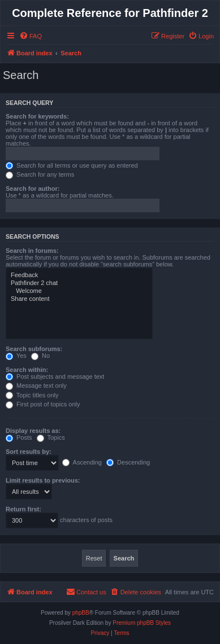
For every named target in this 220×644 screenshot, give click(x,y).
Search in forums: (32, 251)
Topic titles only (32, 395)
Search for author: (33, 189)
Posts (19, 437)
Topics (51, 437)
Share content (79, 299)
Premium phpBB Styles (142, 623)
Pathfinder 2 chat (79, 283)
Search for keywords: (37, 116)
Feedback (79, 275)
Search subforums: (34, 349)
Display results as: (33, 431)
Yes (16, 356)
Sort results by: (29, 452)
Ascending (82, 462)
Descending (128, 462)
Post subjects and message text (55, 376)
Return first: (23, 509)
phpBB (81, 613)
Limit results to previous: (43, 480)
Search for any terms (40, 174)
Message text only (36, 385)
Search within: (27, 370)
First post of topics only (43, 404)
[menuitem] (31, 36)
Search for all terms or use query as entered (72, 165)
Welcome (79, 291)
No (40, 356)
